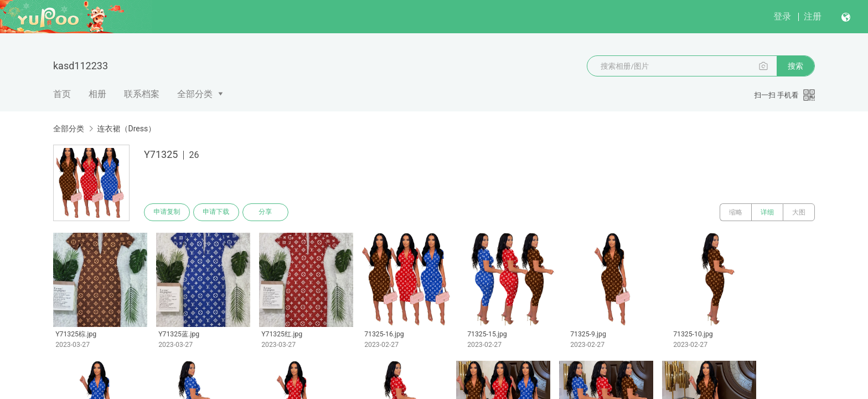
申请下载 (217, 212)
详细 (767, 212)
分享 (267, 212)
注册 (813, 16)
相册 (97, 94)
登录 (782, 16)
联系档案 (142, 94)
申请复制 (167, 212)
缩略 (736, 212)
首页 (62, 94)
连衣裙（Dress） (126, 129)
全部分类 (195, 94)
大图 (799, 212)
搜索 (795, 66)
